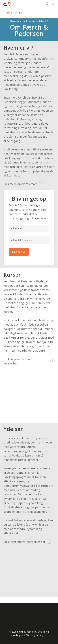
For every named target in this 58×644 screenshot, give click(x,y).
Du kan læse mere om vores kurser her (22, 361)
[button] (54, 4)
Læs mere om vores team (20, 184)
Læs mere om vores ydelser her (24, 542)
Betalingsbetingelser (37, 635)
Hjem (7, 13)
